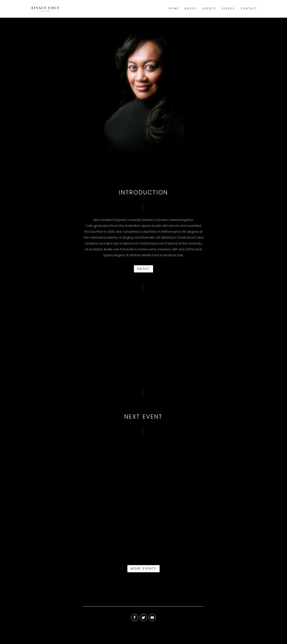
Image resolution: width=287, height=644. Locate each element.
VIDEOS (228, 9)
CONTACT (249, 9)
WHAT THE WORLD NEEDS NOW (118, 532)
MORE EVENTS (143, 568)
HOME (174, 9)
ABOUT (191, 9)
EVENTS (209, 9)
